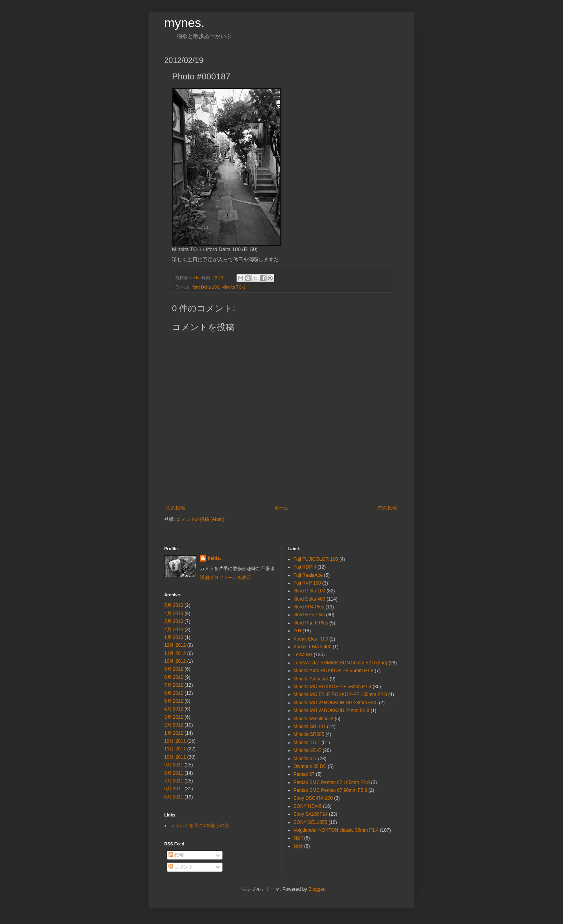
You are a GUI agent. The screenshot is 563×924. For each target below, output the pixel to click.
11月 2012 (175, 653)
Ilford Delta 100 (205, 287)
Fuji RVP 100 (307, 583)
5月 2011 (174, 797)
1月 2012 (174, 733)
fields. (214, 558)
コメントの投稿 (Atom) (200, 519)
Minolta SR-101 (310, 727)
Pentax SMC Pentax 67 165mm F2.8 (332, 782)
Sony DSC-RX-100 (313, 798)
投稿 (176, 855)
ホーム (281, 508)
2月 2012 (174, 725)
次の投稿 (176, 508)
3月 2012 (174, 717)
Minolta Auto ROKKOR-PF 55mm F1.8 (334, 671)
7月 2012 (174, 685)
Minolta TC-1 (233, 287)
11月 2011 (175, 749)
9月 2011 (174, 765)
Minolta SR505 (309, 734)
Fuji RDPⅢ (305, 567)
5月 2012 (174, 701)
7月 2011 (174, 781)
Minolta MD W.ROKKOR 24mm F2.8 (332, 710)
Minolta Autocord (311, 679)
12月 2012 (175, 645)
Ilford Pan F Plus (311, 623)
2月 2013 (174, 630)
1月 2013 (174, 637)
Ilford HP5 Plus (309, 615)
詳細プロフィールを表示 (226, 578)
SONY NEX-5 (308, 806)
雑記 (298, 838)
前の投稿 (387, 508)
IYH (298, 631)
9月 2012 (174, 669)
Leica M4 (303, 655)
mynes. (184, 23)
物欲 (298, 846)
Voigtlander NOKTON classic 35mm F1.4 (336, 830)
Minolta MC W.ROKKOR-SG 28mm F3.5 (336, 703)
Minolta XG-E (307, 750)
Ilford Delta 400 (309, 599)
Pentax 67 (304, 774)
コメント (181, 867)
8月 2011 (174, 773)
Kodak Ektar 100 (311, 639)
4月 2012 (174, 709)
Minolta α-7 (305, 759)
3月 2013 (174, 621)
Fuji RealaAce (308, 575)
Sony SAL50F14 (311, 814)
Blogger (316, 889)
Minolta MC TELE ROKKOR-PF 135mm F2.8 (340, 694)
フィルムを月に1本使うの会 (200, 825)
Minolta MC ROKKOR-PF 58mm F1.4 (333, 687)
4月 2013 (174, 614)
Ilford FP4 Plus (309, 607)
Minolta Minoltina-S (314, 719)
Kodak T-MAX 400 (313, 647)
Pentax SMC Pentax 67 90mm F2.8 (331, 790)
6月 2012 (174, 693)
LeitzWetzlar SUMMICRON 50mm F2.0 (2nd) (341, 663)
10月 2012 (175, 661)
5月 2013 (174, 605)
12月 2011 (175, 741)
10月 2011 (175, 757)
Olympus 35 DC (310, 766)
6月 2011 (174, 789)
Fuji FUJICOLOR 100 (316, 559)
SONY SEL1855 (311, 822)
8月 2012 (174, 677)
